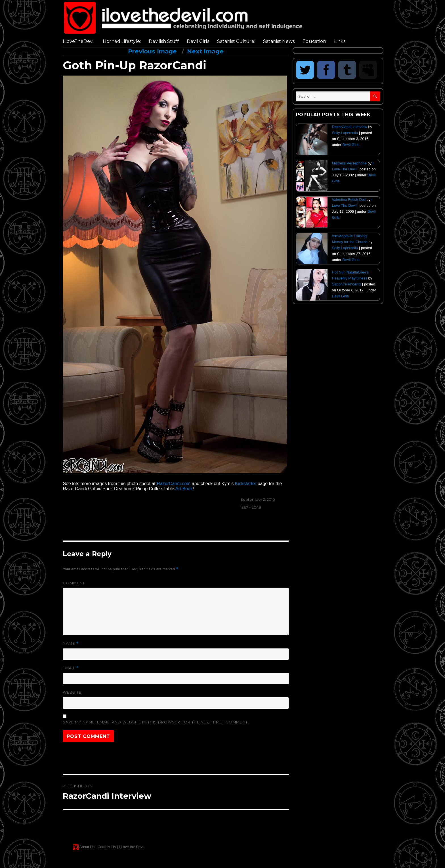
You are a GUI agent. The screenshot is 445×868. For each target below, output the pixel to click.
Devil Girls (198, 41)
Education (314, 41)
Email (71, 668)
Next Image (205, 51)
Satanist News (279, 41)
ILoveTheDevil (79, 41)
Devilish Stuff (164, 41)
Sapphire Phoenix (347, 284)
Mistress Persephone (349, 163)
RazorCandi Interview (350, 127)
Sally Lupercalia (345, 133)
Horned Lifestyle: (122, 41)
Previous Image (152, 51)
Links (340, 41)
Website (72, 692)
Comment (74, 583)
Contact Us (107, 847)
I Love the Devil (132, 847)
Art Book (184, 489)
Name (71, 643)
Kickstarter (246, 484)
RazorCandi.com (174, 484)
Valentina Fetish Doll (349, 200)
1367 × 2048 (251, 507)
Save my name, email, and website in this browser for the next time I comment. (156, 722)
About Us (87, 847)
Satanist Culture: (236, 41)
